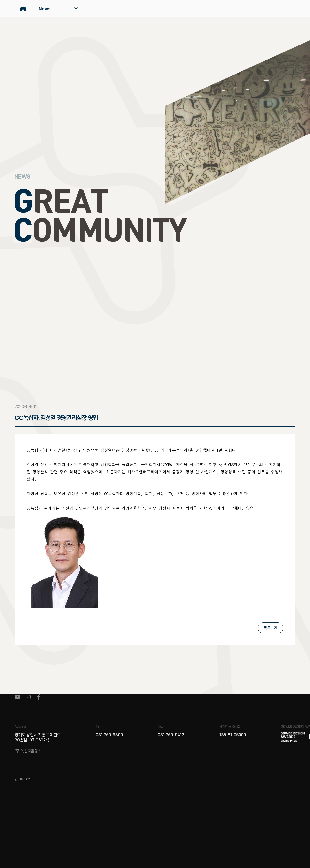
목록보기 (271, 628)
